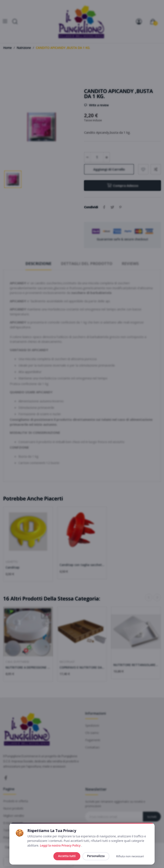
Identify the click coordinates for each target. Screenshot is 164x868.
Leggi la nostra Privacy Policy (61, 846)
